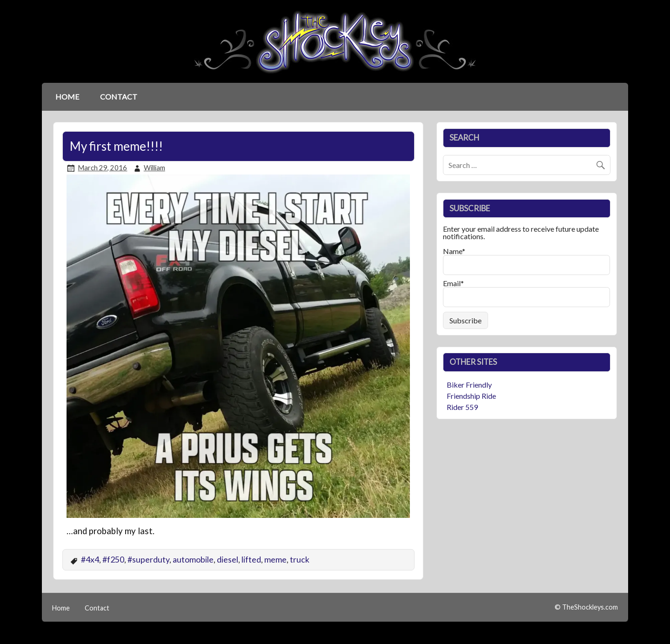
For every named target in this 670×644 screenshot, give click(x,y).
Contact (119, 97)
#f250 (113, 560)
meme (275, 560)
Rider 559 (462, 407)
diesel (228, 560)
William (154, 168)
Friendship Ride (471, 396)
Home (67, 97)
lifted (251, 560)
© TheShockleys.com (586, 607)
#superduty (148, 560)
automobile (193, 560)
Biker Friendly (469, 385)
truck (300, 560)
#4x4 (90, 560)
